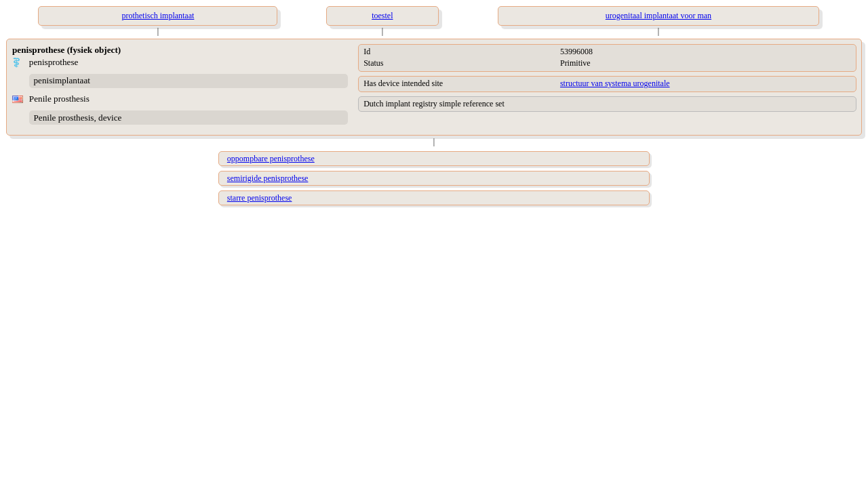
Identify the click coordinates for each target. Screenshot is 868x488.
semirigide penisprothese (268, 178)
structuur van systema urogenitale (615, 83)
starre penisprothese (260, 198)
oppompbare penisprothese (271, 159)
